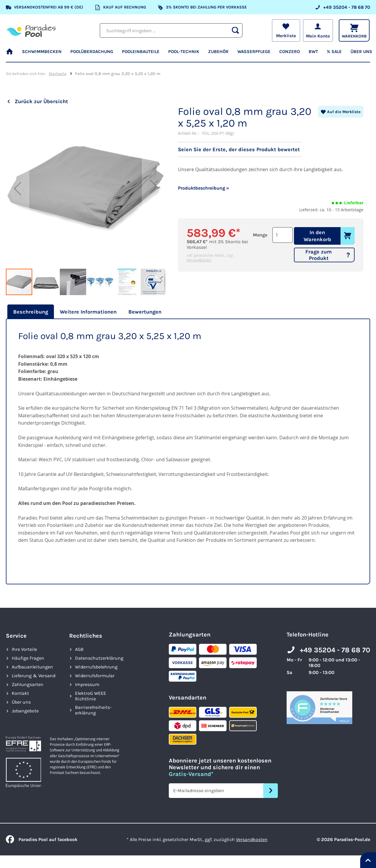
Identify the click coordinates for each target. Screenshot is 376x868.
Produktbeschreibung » (204, 188)
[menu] (188, 54)
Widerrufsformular (95, 676)
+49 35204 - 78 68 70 (335, 650)
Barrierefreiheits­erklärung (93, 710)
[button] (18, 188)
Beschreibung (31, 312)
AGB (79, 649)
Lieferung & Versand (34, 676)
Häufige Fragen (28, 658)
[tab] (30, 312)
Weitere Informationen (88, 312)
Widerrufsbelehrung (96, 667)
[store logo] (31, 30)
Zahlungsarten (28, 684)
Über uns (21, 702)
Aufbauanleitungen (32, 667)
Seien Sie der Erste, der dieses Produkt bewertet (239, 149)
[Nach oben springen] (368, 860)
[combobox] (171, 30)
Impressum (87, 684)
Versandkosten (199, 260)
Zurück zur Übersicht (41, 101)
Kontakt (20, 693)
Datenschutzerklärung (99, 658)
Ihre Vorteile (24, 649)
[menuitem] (12, 54)
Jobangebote (25, 711)
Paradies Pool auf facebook (42, 839)
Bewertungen (145, 312)
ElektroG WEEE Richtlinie (91, 696)
